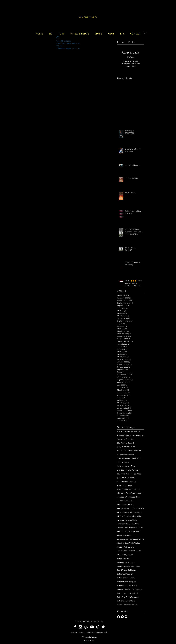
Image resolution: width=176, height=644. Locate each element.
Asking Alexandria (124, 535)
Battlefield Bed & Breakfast (128, 597)
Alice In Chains (123, 512)
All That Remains (124, 516)
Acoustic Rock (134, 497)
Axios (119, 555)
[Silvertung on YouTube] (92, 627)
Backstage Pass (124, 566)
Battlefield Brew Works (126, 601)
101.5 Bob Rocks (124, 458)
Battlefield (134, 593)
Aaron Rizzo (131, 493)
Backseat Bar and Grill (126, 562)
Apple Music (136, 532)
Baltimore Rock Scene (126, 578)
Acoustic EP (122, 497)
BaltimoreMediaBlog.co (126, 582)
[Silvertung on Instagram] (81, 627)
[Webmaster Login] (89, 637)
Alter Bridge (137, 516)
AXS (131, 489)
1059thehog (136, 458)
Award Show (122, 551)
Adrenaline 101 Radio (126, 505)
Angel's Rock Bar (136, 528)
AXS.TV (137, 489)
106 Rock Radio (123, 462)
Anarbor (138, 524)
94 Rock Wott (136, 474)
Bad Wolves (122, 570)
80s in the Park (123, 474)
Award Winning (135, 551)
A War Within (122, 489)
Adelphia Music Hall (125, 501)
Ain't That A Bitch (124, 508)
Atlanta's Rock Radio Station (128, 543)
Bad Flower (136, 566)
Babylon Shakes (124, 559)
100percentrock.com (125, 455)
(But (132, 439)
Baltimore (132, 570)
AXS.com (121, 493)
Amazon (120, 520)
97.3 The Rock (123, 482)
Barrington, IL (137, 589)
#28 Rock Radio (123, 431)
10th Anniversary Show (126, 466)
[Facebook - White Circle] (119, 617)
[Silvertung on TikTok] (98, 627)
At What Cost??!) (137, 539)
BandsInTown (122, 585)
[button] (145, 33)
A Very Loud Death (125, 485)
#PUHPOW (136, 431)
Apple (127, 532)
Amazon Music (131, 520)
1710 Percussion (134, 470)
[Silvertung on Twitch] (86, 627)
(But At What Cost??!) (126, 443)
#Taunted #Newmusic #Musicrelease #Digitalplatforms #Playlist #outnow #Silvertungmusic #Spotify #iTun (131, 435)
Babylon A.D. (128, 555)
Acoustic (140, 493)
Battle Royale (123, 593)
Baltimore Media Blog (126, 574)
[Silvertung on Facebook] (75, 627)
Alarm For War (138, 508)
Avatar (120, 547)
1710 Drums (122, 470)
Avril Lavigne (129, 547)
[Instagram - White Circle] (126, 617)
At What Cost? (123, 539)
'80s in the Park (123, 439)
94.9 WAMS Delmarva (126, 478)
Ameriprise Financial (125, 524)
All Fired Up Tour (137, 512)
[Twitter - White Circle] (122, 617)
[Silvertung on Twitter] (103, 627)
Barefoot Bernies (124, 589)
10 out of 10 (122, 451)
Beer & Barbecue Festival (127, 605)
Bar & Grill (133, 585)
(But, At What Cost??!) (126, 447)
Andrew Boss (122, 528)
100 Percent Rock (135, 451)
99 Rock (133, 482)
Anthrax (120, 532)
